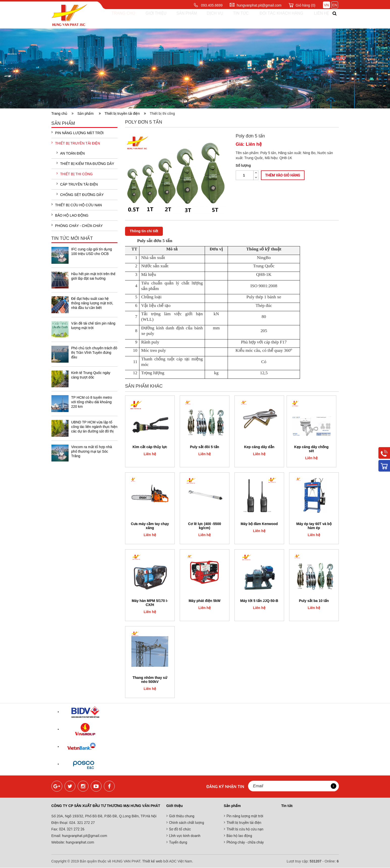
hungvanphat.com (80, 843)
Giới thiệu (152, 19)
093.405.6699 (212, 5)
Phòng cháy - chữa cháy (77, 226)
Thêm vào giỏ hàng (283, 175)
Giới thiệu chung (182, 816)
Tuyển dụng (178, 843)
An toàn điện (71, 153)
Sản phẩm (183, 19)
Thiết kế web (152, 861)
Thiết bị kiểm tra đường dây (85, 164)
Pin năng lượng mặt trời (78, 133)
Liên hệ (317, 19)
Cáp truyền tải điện (77, 184)
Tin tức (236, 19)
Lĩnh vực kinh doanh (185, 836)
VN (326, 5)
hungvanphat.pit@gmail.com (259, 5)
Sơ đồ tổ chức (180, 829)
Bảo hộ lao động (70, 215)
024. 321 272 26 (71, 829)
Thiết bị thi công (75, 174)
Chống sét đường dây (80, 195)
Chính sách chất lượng (187, 823)
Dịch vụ (210, 19)
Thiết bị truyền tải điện (125, 113)
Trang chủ (120, 19)
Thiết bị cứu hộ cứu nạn (77, 205)
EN (335, 5)
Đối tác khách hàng (277, 19)
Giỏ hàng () (306, 5)
